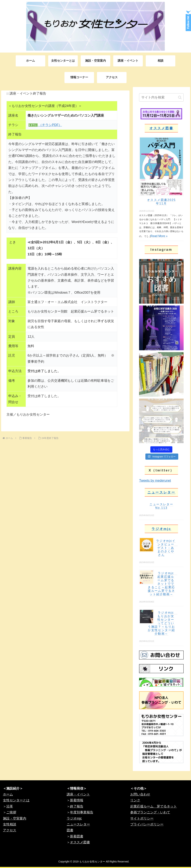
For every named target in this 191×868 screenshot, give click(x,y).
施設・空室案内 (15, 818)
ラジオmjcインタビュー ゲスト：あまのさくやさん (167, 548)
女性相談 (10, 824)
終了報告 (77, 806)
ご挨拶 (11, 812)
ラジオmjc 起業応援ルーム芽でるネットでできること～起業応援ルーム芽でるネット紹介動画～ (163, 584)
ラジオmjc (161, 529)
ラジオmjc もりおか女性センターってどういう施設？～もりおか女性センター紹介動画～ (163, 623)
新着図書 (77, 836)
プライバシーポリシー (147, 824)
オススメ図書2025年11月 (161, 202)
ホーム (8, 794)
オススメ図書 (161, 128)
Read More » (159, 236)
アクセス (10, 830)
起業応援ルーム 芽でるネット (154, 806)
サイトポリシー (142, 818)
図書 (70, 830)
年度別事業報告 (82, 812)
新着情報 (77, 800)
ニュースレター (161, 492)
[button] (180, 97)
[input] (161, 97)
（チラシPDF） (50, 125)
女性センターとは (16, 800)
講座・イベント (78, 794)
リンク (135, 800)
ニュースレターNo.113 (161, 506)
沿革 (10, 806)
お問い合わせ (140, 794)
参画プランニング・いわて (150, 812)
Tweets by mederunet (155, 481)
